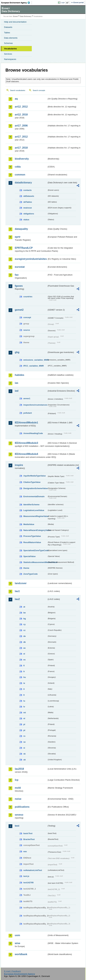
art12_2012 (21, 107)
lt (24, 695)
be (25, 613)
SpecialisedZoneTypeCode (35, 550)
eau (25, 851)
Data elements (11, 38)
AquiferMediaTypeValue (35, 476)
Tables (7, 33)
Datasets (8, 27)
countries (28, 297)
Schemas (8, 43)
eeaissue (28, 208)
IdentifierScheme (31, 505)
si (24, 748)
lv (24, 707)
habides (19, 375)
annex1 (27, 398)
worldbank (21, 954)
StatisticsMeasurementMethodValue (35, 562)
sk (24, 754)
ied (17, 391)
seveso (19, 815)
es (24, 660)
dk (25, 642)
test (17, 826)
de (25, 636)
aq (16, 99)
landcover (21, 583)
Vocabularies (10, 49)
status (26, 220)
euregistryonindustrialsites (31, 259)
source (27, 330)
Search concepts (39, 90)
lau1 (17, 591)
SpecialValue (29, 556)
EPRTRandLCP (24, 248)
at (24, 607)
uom (17, 935)
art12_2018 (21, 115)
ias (17, 383)
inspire (19, 465)
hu (25, 677)
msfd (18, 788)
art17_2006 (21, 126)
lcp (17, 780)
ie (24, 683)
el (24, 654)
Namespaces (10, 59)
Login (63, 2)
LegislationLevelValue (34, 510)
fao (17, 275)
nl (24, 718)
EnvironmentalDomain (34, 496)
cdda (18, 167)
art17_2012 (21, 137)
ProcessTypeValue (32, 536)
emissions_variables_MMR (35, 360)
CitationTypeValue (32, 482)
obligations (29, 214)
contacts (27, 190)
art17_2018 (21, 148)
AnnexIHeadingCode (33, 433)
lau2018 (19, 769)
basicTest (28, 833)
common (20, 175)
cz (24, 630)
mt (25, 713)
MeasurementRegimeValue (35, 516)
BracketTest (29, 839)
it (24, 689)
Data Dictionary (26, 16)
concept (27, 317)
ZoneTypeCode (30, 574)
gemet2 (19, 310)
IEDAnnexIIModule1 (26, 423)
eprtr (18, 237)
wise (18, 943)
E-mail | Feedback (12, 971)
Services (8, 54)
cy (24, 624)
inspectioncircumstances (35, 405)
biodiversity (22, 159)
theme (26, 568)
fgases (19, 286)
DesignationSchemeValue (35, 488)
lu (24, 701)
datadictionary (23, 183)
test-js (26, 876)
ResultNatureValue (32, 542)
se (24, 742)
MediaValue (29, 524)
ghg (17, 352)
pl (24, 724)
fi (24, 666)
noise (18, 799)
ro (24, 736)
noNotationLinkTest (33, 870)
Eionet (16, 16)
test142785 (28, 883)
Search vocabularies (18, 90)
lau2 (17, 599)
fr (24, 671)
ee (24, 648)
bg (25, 619)
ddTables (28, 202)
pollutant (28, 413)
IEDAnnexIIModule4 (26, 454)
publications (22, 807)
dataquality (21, 229)
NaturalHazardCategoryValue (35, 530)
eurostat (20, 267)
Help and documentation (15, 22)
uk (25, 760)
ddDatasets (29, 196)
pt (24, 730)
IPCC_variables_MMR (34, 366)
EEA (17, 3)
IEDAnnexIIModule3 (26, 443)
